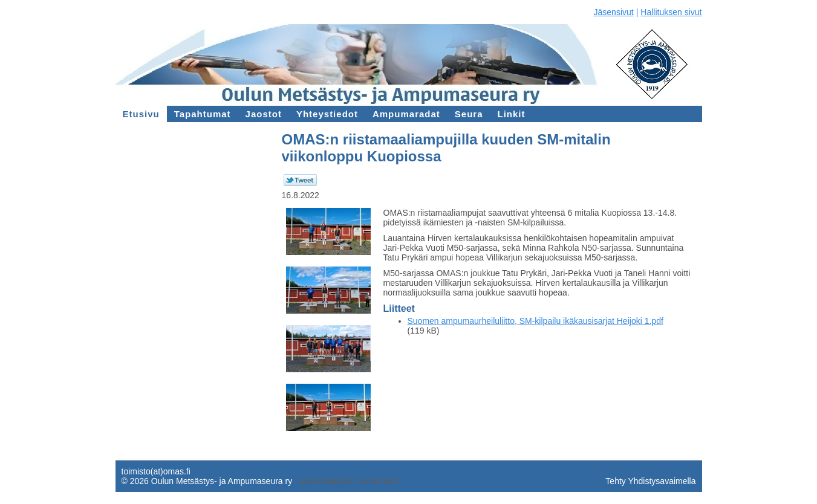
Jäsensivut (614, 12)
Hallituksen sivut (671, 12)
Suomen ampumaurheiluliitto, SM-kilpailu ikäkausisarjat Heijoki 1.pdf (535, 321)
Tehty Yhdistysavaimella (650, 481)
